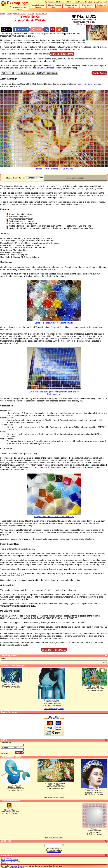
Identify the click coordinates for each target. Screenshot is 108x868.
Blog (93, 2)
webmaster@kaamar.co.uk (19, 865)
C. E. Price (93, 83)
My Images (61, 2)
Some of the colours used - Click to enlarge (54, 321)
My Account (72, 2)
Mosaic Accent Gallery (55, 6)
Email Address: (6, 742)
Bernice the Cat (42, 14)
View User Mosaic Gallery (54, 837)
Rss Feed (103, 2)
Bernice (81, 83)
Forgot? (16, 747)
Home (2, 14)
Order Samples (67, 415)
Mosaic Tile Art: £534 (62, 53)
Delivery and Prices (45, 67)
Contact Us (101, 5)
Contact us (5, 862)
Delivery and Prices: (10, 610)
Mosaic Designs (20, 14)
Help (87, 2)
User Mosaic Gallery (88, 6)
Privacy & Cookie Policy (9, 859)
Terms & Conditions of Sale (10, 861)
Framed (31, 14)
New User (4, 753)
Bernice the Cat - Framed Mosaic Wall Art (54, 167)
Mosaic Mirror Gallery (71, 6)
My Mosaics (50, 2)
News (81, 2)
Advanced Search (54, 851)
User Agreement (6, 857)
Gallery (10, 14)
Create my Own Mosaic (20, 8)
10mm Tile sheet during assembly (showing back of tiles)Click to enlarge (54, 391)
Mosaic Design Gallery (38, 6)
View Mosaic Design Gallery (54, 797)
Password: (4, 747)
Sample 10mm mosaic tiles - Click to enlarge (54, 515)
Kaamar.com (15, 3)
